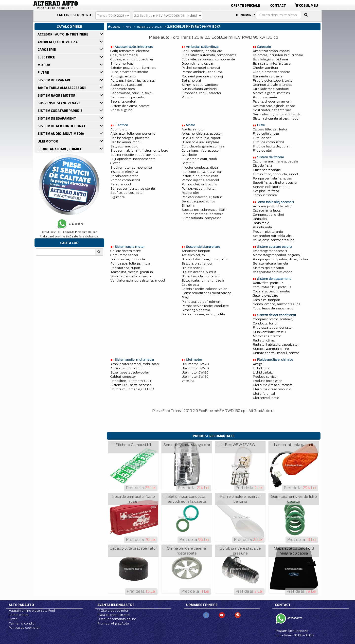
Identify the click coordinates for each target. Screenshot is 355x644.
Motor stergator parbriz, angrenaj (277, 255)
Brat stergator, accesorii (270, 251)
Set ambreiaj (191, 80)
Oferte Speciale (246, 5)
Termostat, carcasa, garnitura (132, 272)
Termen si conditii (22, 623)
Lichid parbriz (263, 372)
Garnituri (188, 163)
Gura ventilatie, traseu (269, 332)
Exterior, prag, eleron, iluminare (133, 68)
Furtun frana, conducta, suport (275, 174)
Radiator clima (264, 340)
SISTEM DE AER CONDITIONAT (62, 126)
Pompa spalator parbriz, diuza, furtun (280, 259)
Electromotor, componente (131, 168)
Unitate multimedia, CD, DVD (132, 389)
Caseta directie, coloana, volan (204, 289)
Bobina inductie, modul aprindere (135, 155)
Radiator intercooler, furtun (202, 197)
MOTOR (44, 65)
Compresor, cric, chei (268, 215)
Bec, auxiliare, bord (124, 146)
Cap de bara (190, 285)
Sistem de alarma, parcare (130, 106)
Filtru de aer (262, 138)
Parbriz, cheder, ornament (272, 101)
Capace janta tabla (267, 210)
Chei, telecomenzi (124, 55)
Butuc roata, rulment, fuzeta (203, 280)
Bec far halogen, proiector (130, 138)
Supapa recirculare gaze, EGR (204, 210)
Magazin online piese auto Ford (32, 611)
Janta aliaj (260, 219)
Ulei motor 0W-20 (195, 364)
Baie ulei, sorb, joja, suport (201, 138)
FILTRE (44, 72)
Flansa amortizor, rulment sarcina (206, 293)
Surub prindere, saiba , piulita (203, 314)
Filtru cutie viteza (266, 134)
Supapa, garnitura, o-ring (271, 349)
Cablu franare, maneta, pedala (275, 161)
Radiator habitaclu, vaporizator (276, 345)
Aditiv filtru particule (268, 283)
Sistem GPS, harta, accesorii (131, 385)
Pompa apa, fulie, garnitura (130, 263)
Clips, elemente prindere (272, 72)
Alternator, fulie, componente (133, 134)
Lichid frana (262, 368)
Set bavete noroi (123, 89)
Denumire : (245, 15)
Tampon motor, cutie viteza (203, 214)
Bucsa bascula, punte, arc (201, 276)
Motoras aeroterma (267, 336)
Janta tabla (261, 223)
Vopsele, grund (122, 110)
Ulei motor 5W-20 (195, 372)
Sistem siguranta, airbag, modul (276, 118)
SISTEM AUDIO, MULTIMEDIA (61, 134)
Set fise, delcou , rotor (127, 193)
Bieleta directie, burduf (199, 272)
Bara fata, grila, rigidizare (270, 59)
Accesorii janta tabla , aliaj (272, 206)
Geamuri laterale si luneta (272, 85)
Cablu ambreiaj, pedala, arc (202, 51)
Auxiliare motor (193, 129)
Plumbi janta (262, 227)
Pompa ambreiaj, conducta (202, 72)
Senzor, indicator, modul (271, 187)
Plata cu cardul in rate (114, 615)
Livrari (13, 619)
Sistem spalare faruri (268, 268)
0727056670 (294, 618)
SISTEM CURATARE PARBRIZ (60, 111)
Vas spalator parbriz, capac (273, 272)
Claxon (115, 163)
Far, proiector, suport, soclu (273, 80)
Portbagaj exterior (123, 76)
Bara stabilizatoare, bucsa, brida (205, 259)
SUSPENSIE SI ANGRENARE (59, 103)
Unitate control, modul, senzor (276, 353)
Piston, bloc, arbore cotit (200, 176)
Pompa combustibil (125, 180)
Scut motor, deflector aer (272, 110)
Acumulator (119, 129)
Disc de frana (263, 166)
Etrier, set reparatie (267, 170)
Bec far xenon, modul (126, 142)
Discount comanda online (117, 619)
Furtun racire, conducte (128, 259)
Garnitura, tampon (266, 300)
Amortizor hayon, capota (271, 51)
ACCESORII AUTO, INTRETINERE (63, 34)
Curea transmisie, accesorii (201, 151)
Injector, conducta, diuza (200, 168)
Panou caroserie (265, 97)
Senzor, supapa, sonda (198, 201)
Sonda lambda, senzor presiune (277, 304)
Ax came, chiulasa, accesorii (202, 134)
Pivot (186, 297)
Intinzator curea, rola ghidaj (202, 172)
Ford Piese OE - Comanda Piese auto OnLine (69, 232)
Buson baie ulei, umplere (200, 142)
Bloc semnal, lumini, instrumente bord (139, 151)
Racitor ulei (190, 193)
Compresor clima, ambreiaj (273, 319)
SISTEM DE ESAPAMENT (57, 118)
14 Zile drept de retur (113, 611)
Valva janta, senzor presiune (274, 240)
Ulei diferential (264, 394)
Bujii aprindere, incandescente (133, 159)
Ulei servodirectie (266, 398)
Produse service (265, 377)
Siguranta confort (123, 101)
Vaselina (188, 381)
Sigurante (118, 197)
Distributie (189, 155)
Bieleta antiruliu (194, 268)
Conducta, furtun (266, 323)
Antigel (258, 364)
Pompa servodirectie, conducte (205, 306)
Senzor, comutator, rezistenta (133, 188)
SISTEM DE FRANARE (55, 80)
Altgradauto (21, 605)
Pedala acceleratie (124, 176)
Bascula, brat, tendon (197, 263)
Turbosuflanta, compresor (201, 218)
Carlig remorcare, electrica (130, 51)
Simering (188, 206)
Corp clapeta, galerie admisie (203, 146)
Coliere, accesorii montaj (271, 291)
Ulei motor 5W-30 (195, 377)
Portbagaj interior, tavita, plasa (133, 80)
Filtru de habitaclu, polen (272, 146)
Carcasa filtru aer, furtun (271, 129)
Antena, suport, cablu (126, 368)
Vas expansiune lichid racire (131, 276)
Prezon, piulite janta (268, 232)
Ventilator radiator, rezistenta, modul (138, 280)
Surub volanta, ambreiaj (200, 89)
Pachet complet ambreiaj (201, 68)
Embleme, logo (122, 63)
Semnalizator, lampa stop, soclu (277, 114)
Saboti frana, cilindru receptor (275, 183)
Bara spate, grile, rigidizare (272, 63)
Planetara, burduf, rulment (202, 302)
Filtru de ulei (262, 151)
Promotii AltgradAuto (113, 623)
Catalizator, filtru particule (272, 287)
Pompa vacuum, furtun (199, 188)
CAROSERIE (47, 50)
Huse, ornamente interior (129, 72)
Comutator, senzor (124, 255)
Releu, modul (121, 184)
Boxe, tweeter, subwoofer (130, 372)
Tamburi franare (265, 195)
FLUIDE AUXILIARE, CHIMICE (60, 149)
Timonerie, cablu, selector (201, 93)
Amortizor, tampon (196, 251)
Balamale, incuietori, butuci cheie (278, 55)
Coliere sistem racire (126, 251)
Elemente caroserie (268, 76)
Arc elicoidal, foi (194, 255)
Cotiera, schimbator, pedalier (132, 59)
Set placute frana (266, 191)
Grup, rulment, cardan (198, 63)
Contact (278, 5)
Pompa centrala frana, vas (272, 178)
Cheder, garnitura (265, 68)
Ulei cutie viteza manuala (272, 389)
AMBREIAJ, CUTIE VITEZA (58, 42)
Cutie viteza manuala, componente (208, 59)
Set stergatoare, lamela (270, 263)
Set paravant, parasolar (128, 97)
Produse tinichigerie (268, 381)
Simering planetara (196, 310)
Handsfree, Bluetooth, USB (131, 381)
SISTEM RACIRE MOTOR (57, 95)
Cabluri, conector (123, 377)
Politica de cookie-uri (24, 628)
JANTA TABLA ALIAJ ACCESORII (62, 88)
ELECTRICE (47, 57)
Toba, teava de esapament (273, 308)
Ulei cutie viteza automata (273, 385)
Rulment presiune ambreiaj (202, 76)
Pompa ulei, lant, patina (199, 184)
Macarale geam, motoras (271, 93)
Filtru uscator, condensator (273, 328)
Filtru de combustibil (268, 142)
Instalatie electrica (124, 172)
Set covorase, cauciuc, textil (131, 93)
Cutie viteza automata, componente (209, 55)
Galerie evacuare (266, 295)
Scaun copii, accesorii (126, 85)
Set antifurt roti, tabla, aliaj (273, 236)
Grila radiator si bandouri (271, 89)
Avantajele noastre (116, 605)
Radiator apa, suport (125, 268)
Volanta (187, 97)
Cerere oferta (18, 615)
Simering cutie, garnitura (200, 85)
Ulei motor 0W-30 (195, 368)
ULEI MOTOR (48, 141)
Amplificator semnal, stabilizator (135, 364)
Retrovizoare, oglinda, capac (274, 106)
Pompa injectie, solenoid (200, 180)
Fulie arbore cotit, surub (199, 159)
